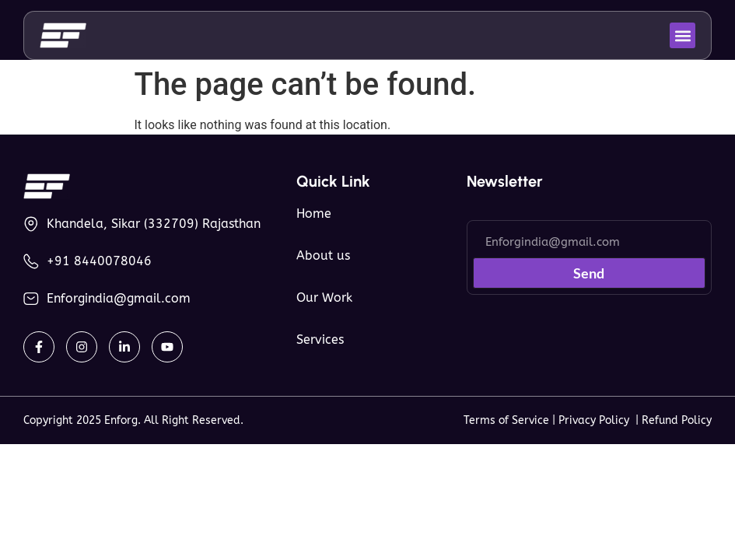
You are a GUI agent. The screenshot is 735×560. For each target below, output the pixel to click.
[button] (682, 35)
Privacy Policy (597, 420)
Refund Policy (677, 420)
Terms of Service (506, 420)
